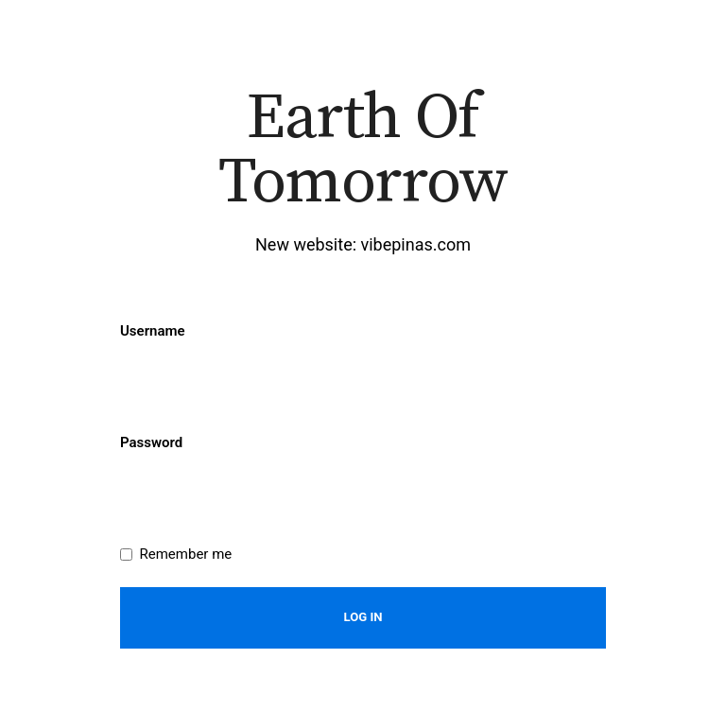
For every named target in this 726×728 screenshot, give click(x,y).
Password (151, 442)
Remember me (186, 554)
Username (153, 331)
